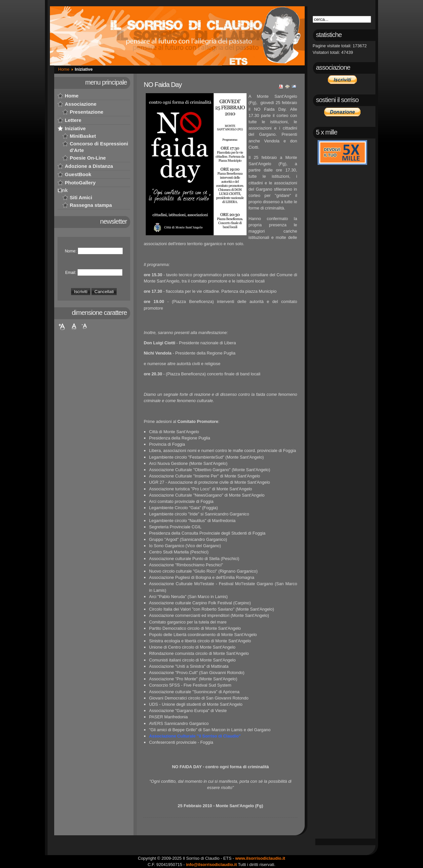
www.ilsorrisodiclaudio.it (260, 858)
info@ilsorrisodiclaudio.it (211, 865)
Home (64, 69)
